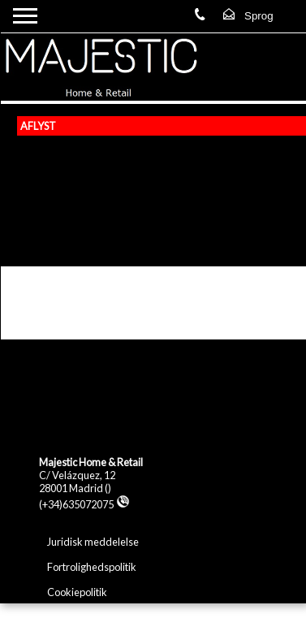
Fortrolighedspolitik (92, 567)
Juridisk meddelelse (93, 542)
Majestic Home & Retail (91, 462)
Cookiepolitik (77, 592)
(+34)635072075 (84, 504)
